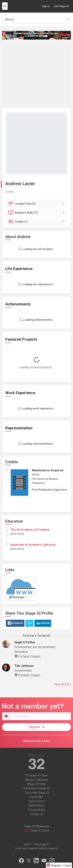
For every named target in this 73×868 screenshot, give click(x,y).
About (9, 19)
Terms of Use (36, 801)
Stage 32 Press (36, 784)
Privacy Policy (36, 810)
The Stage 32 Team (36, 775)
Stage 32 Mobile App (37, 826)
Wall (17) (37, 213)
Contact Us (37, 814)
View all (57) (63, 684)
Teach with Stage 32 (37, 793)
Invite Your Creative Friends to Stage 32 (37, 848)
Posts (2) (37, 204)
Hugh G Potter (25, 642)
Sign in (46, 6)
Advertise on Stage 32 (37, 788)
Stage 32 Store (40, 831)
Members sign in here (37, 741)
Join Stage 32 (61, 6)
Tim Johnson (24, 666)
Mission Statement (37, 780)
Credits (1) (37, 222)
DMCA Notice (36, 806)
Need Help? (36, 797)
